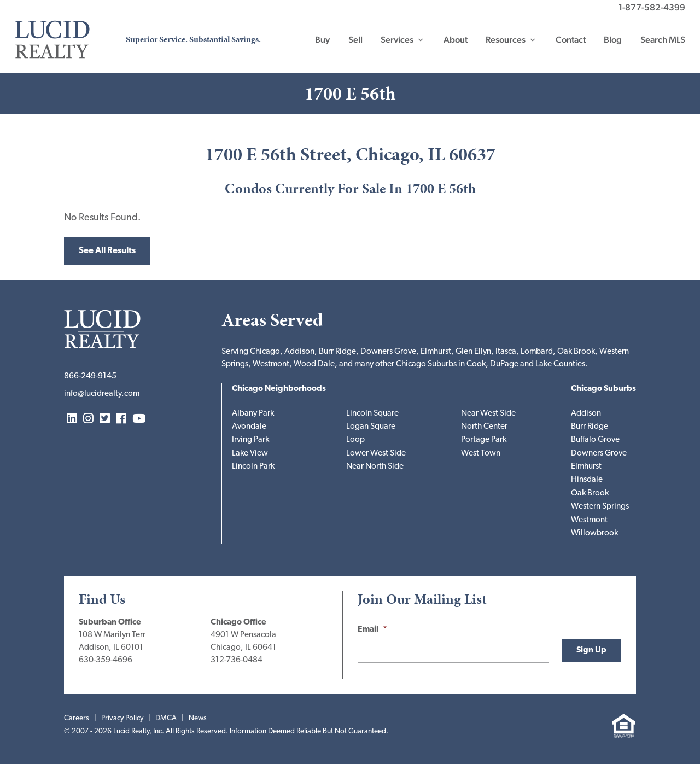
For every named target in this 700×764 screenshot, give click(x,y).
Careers (77, 718)
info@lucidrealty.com (102, 394)
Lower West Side (376, 454)
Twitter (105, 419)
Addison (586, 414)
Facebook (121, 419)
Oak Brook (590, 494)
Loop (355, 440)
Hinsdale (587, 480)
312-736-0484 (237, 660)
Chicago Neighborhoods (279, 389)
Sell (355, 40)
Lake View (250, 454)
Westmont (589, 520)
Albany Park (253, 414)
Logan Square (371, 427)
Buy (322, 40)
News (198, 718)
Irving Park (250, 440)
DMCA (166, 718)
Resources (506, 40)
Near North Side (375, 467)
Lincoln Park (253, 467)
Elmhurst (586, 467)
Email (372, 630)
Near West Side (488, 414)
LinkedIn (72, 419)
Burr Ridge (590, 427)
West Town (481, 454)
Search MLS (663, 40)
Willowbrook (594, 533)
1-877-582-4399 (652, 7)
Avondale (249, 427)
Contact (571, 40)
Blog (613, 40)
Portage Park (484, 440)
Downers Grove (599, 454)
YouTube (139, 419)
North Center (484, 427)
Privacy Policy (122, 718)
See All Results (107, 251)
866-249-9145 (90, 377)
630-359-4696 (106, 660)
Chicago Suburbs (603, 389)
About (456, 40)
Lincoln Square (372, 414)
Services (397, 40)
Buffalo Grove (595, 440)
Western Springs (600, 507)
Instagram (88, 419)
